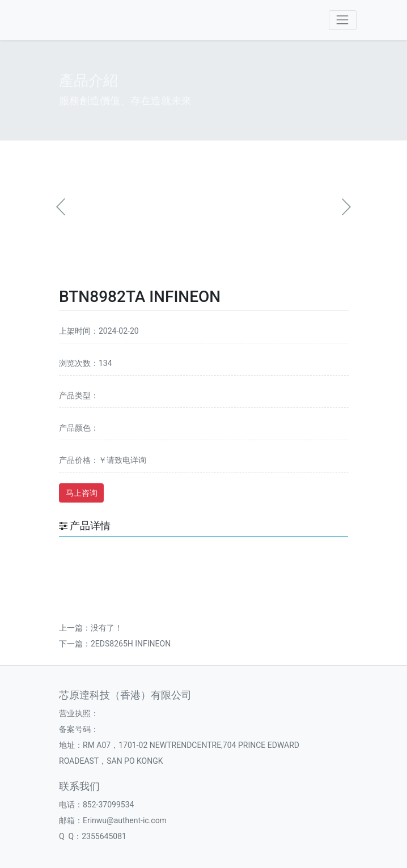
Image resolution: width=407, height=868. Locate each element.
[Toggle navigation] (343, 20)
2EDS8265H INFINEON (131, 644)
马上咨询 (82, 493)
